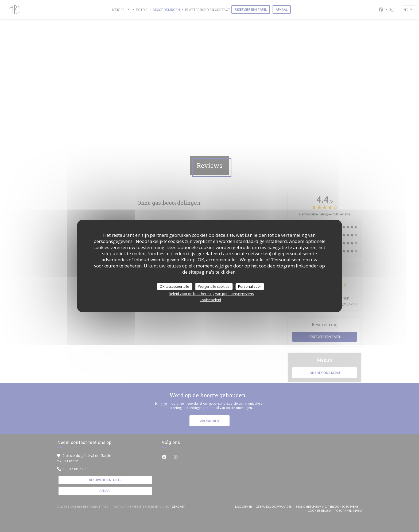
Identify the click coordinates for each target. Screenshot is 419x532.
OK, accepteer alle (174, 286)
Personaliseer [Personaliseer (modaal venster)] (250, 286)
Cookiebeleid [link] (210, 300)
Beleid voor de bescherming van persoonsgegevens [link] (211, 294)
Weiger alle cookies (214, 286)
